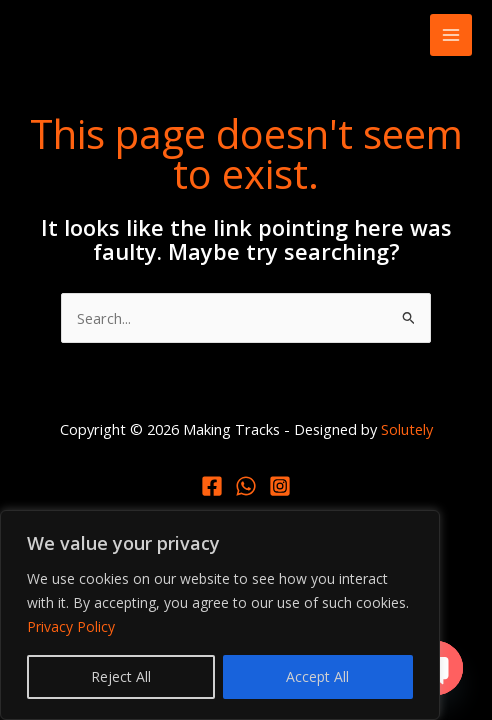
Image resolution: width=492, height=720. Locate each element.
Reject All (121, 676)
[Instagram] (280, 486)
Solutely (407, 429)
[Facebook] (212, 486)
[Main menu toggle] (451, 35)
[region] (220, 615)
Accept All (317, 676)
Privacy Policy (71, 626)
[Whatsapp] (246, 486)
